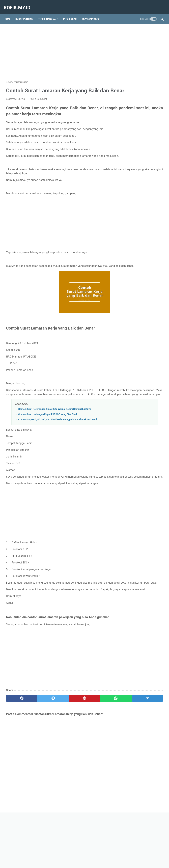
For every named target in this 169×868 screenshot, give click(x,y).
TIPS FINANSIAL (50, 13)
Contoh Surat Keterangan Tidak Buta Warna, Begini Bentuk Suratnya (55, 436)
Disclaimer (101, 856)
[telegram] (100, 742)
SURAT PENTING (27, 13)
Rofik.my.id (19, 4)
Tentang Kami (73, 856)
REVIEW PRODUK (94, 13)
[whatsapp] (79, 742)
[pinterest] (58, 742)
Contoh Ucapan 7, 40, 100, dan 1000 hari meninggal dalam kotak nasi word (58, 446)
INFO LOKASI (73, 13)
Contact (88, 856)
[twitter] (37, 742)
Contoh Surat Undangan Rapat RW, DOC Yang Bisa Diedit (48, 441)
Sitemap (59, 856)
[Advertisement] (58, 48)
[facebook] (17, 742)
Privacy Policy (117, 856)
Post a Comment (38, 104)
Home (9, 13)
